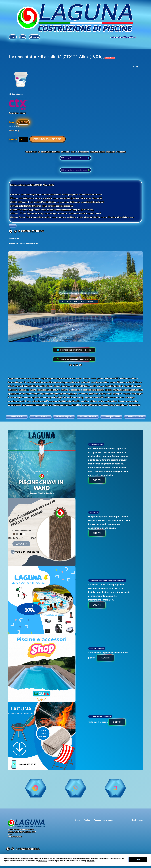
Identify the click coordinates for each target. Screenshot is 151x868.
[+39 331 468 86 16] (51, 350)
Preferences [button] (91, 861)
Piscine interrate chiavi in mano (78, 301)
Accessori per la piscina (111, 417)
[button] (73, 329)
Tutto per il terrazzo (107, 722)
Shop (78, 820)
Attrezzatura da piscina (64, 417)
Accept (138, 860)
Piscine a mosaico (41, 417)
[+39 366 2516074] (31, 231)
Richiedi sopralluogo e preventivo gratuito (76, 158)
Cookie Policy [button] (42, 861)
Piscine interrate (17, 417)
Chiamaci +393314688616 (123, 38)
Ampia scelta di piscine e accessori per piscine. (108, 656)
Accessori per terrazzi (88, 417)
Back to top (138, 820)
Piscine (87, 820)
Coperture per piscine (135, 417)
